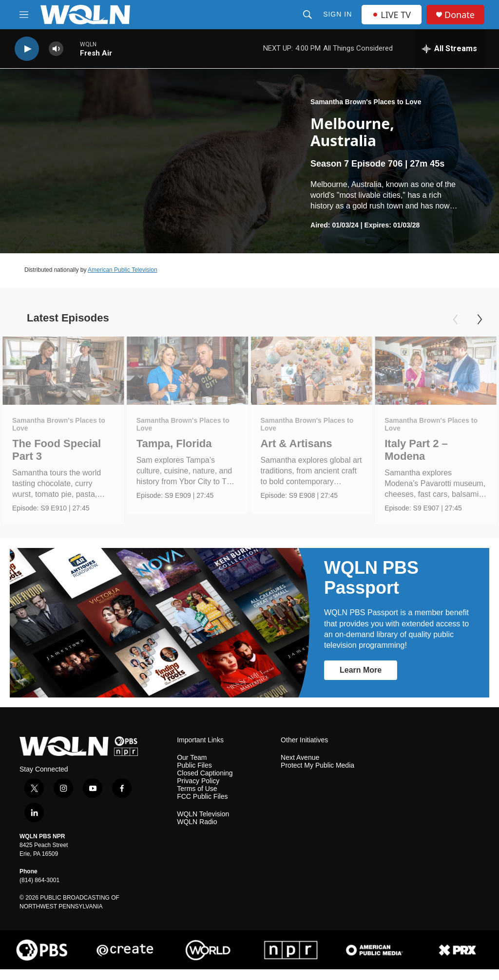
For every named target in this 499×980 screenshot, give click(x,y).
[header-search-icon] (307, 15)
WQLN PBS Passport (371, 588)
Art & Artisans (296, 443)
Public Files (194, 776)
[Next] (480, 320)
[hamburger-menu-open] (24, 15)
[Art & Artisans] (311, 371)
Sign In (337, 14)
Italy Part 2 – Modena (416, 450)
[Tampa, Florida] (188, 371)
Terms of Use (197, 800)
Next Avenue (300, 768)
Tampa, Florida (174, 443)
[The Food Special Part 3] (63, 371)
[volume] (56, 49)
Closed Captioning (205, 784)
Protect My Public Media (317, 776)
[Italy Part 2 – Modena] (436, 371)
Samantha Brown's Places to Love (366, 102)
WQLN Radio (197, 832)
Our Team (192, 768)
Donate (460, 15)
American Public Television (123, 270)
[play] (27, 49)
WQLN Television (203, 824)
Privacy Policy (198, 792)
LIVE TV (392, 15)
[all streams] (450, 49)
